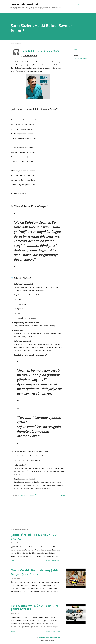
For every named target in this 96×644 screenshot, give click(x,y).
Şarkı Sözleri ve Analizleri (24, 4)
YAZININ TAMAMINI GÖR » (53, 561)
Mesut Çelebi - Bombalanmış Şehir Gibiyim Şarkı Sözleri (34, 572)
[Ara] (79, 4)
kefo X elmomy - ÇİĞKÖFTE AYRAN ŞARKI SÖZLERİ (34, 607)
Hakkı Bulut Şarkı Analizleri (80, 59)
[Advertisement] (37, 510)
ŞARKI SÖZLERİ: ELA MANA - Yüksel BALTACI (35, 537)
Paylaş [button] (76, 50)
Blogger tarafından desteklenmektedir (48, 638)
